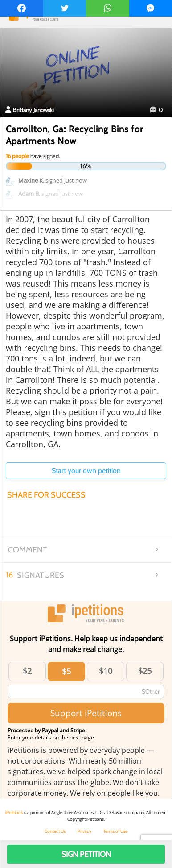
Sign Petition (86, 854)
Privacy (84, 831)
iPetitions (14, 812)
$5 (66, 671)
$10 (106, 671)
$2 (27, 671)
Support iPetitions (86, 713)
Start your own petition (86, 471)
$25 (145, 671)
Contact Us (55, 831)
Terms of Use (115, 831)
